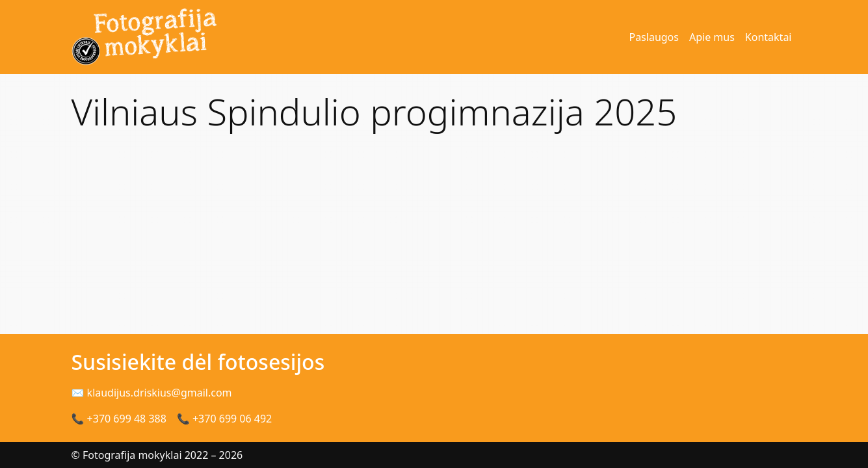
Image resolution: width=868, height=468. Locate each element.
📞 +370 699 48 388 (119, 419)
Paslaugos (654, 37)
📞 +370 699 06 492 (224, 419)
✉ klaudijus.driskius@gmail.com (152, 393)
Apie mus (712, 37)
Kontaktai (769, 37)
